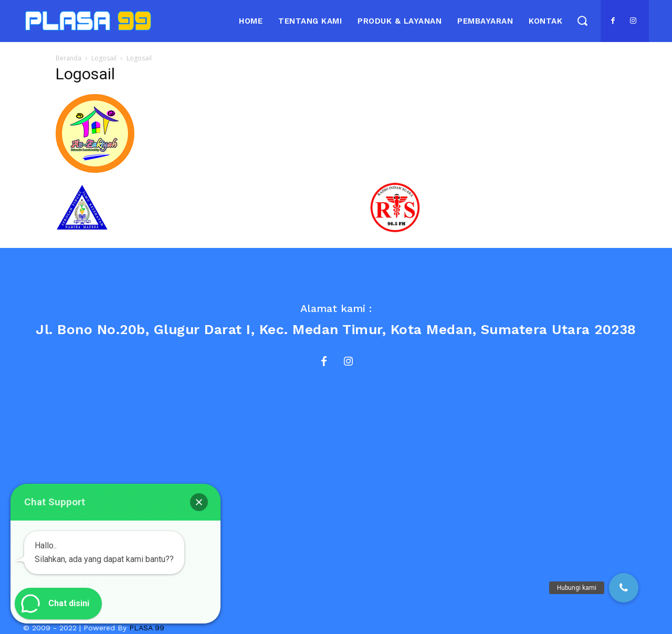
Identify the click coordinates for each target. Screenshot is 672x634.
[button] (582, 20)
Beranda (69, 58)
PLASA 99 (147, 628)
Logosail (104, 58)
